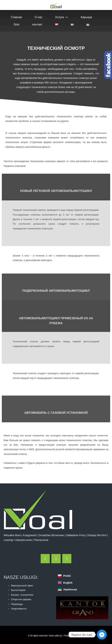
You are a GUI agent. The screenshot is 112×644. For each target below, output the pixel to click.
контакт (37, 24)
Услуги (62, 17)
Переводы (17, 604)
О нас (39, 17)
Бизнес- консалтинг (22, 595)
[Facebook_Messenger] (102, 635)
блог (17, 24)
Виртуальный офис (22, 586)
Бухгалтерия (18, 590)
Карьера (86, 17)
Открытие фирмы (21, 599)
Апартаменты (19, 609)
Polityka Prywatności (74, 636)
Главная (16, 17)
